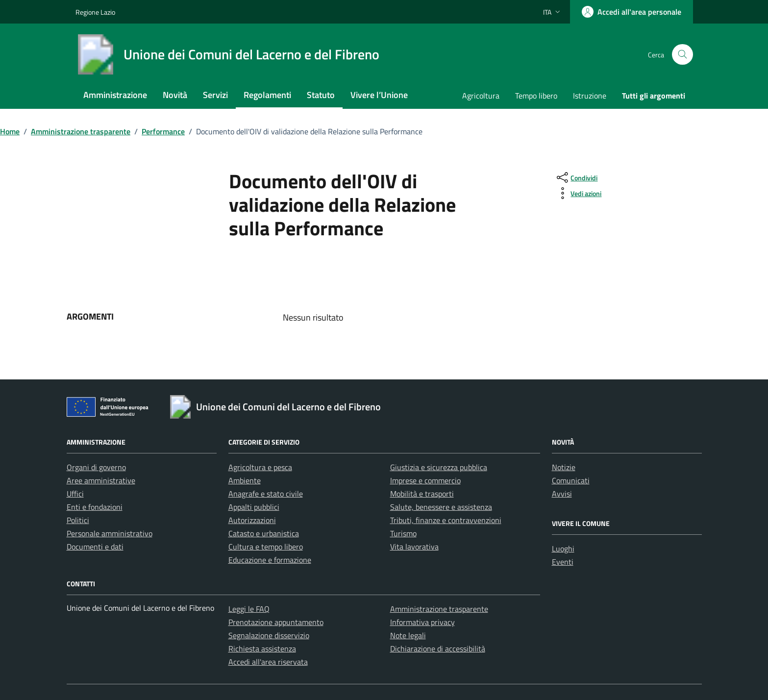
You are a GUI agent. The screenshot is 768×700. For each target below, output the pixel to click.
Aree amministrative (101, 480)
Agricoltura (481, 96)
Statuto (321, 95)
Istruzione (590, 96)
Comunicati (571, 480)
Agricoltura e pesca (260, 467)
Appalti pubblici (254, 507)
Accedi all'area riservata (268, 662)
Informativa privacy (422, 622)
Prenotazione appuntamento (276, 622)
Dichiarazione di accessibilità (438, 649)
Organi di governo (96, 467)
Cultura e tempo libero (266, 547)
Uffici (75, 494)
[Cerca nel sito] (682, 55)
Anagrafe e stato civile (266, 494)
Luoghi (563, 549)
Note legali (408, 635)
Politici (78, 520)
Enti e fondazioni (95, 507)
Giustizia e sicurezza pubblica (439, 467)
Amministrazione (115, 95)
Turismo (403, 533)
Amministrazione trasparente (439, 609)
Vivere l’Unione (379, 95)
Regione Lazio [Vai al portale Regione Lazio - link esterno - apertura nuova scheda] (95, 12)
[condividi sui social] (576, 177)
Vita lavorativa (414, 547)
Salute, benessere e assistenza (441, 507)
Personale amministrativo (110, 533)
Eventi (563, 562)
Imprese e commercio (425, 480)
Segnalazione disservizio (269, 635)
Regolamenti (267, 95)
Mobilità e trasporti (422, 494)
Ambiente (245, 480)
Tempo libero (536, 96)
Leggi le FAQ (249, 609)
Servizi (215, 95)
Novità (175, 95)
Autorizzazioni (252, 520)
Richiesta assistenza (262, 649)
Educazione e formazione (270, 560)
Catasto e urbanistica (264, 533)
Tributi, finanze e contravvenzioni (446, 520)
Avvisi (562, 494)
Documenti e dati (95, 547)
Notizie (564, 467)
